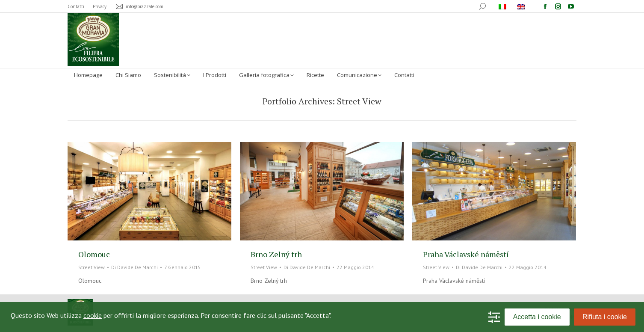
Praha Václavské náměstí (466, 254)
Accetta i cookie (537, 317)
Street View (92, 267)
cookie (93, 315)
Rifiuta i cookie (605, 317)
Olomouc (94, 254)
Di (134, 267)
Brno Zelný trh (276, 254)
